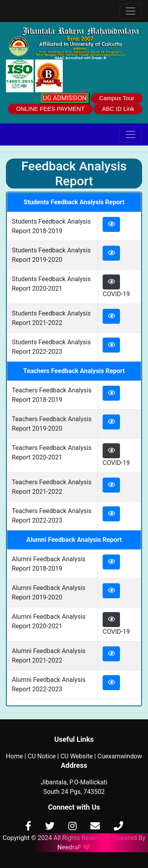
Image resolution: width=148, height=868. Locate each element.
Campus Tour (117, 98)
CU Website (77, 756)
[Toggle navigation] (131, 11)
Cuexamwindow (120, 756)
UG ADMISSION (65, 98)
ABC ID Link (118, 109)
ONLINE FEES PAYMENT (51, 109)
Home (14, 756)
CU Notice (42, 756)
